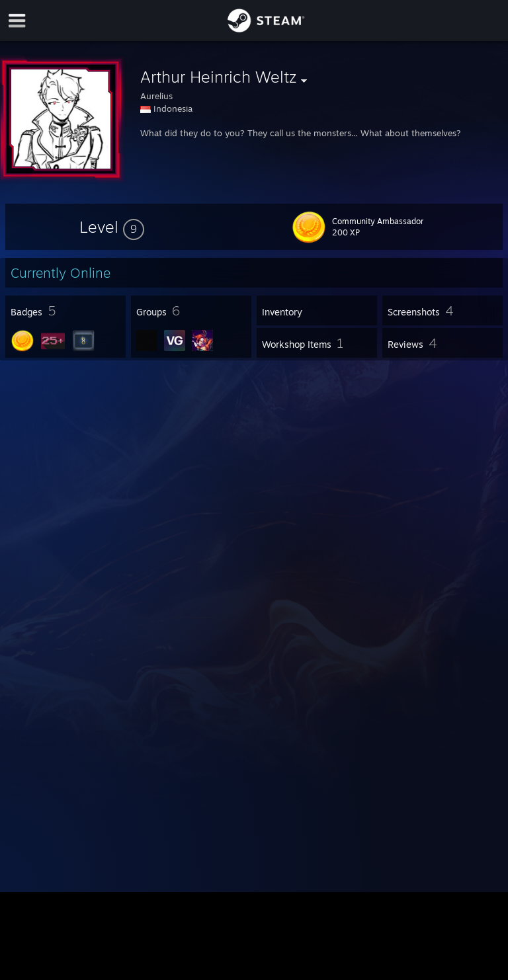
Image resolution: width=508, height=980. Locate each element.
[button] (112, 227)
